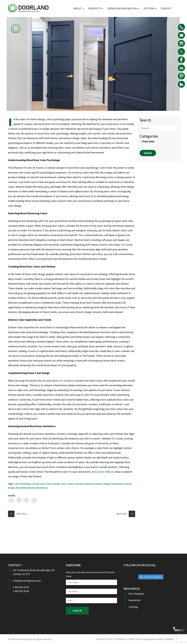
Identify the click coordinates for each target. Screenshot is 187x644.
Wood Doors (42, 488)
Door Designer (136, 594)
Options (149, 8)
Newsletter (135, 600)
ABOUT (77, 8)
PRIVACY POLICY (105, 639)
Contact (166, 8)
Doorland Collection (84, 484)
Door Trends (67, 484)
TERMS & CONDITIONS (129, 639)
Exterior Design (103, 484)
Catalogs (133, 607)
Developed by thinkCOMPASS (158, 639)
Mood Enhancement (25, 488)
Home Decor (117, 484)
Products (95, 8)
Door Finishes (54, 484)
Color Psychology (22, 484)
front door (147, 141)
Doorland (100, 472)
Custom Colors (39, 484)
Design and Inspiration (122, 8)
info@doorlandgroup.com (27, 581)
